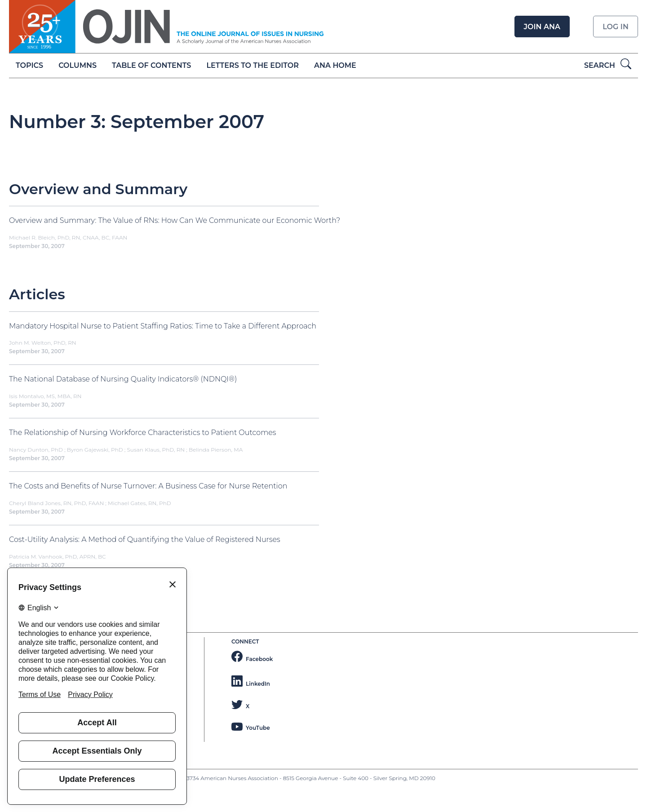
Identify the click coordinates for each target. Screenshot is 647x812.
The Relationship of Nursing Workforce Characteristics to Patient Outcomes (142, 433)
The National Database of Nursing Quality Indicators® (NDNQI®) (123, 379)
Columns (78, 65)
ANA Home (335, 65)
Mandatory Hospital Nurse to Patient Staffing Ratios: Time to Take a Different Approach (163, 326)
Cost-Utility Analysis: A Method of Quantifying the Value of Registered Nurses (145, 539)
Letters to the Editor (253, 65)
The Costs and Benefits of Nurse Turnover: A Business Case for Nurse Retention (148, 486)
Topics (29, 65)
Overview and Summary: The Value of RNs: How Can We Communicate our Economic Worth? (175, 220)
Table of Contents (151, 65)
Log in (616, 27)
